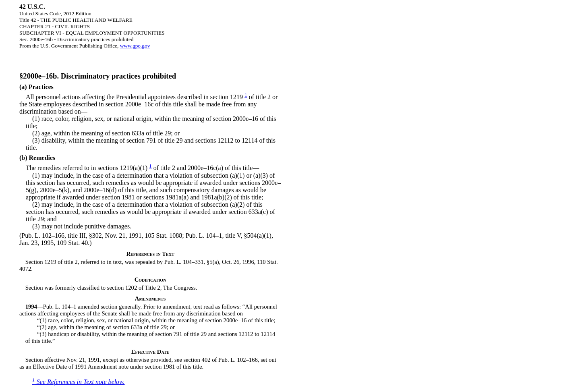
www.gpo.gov (135, 46)
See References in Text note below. (79, 382)
